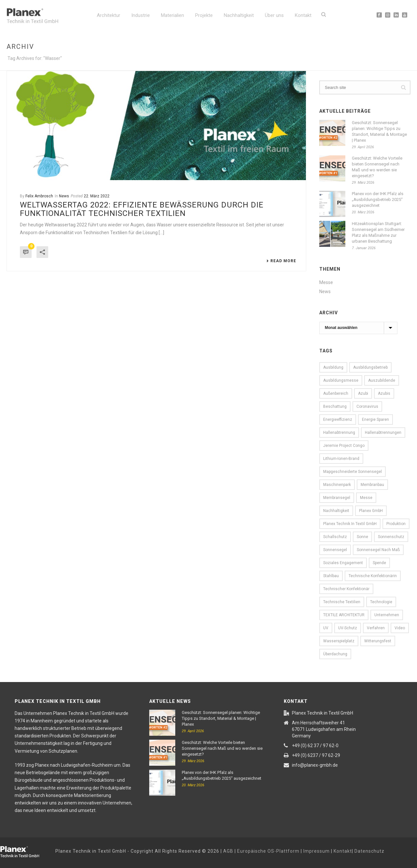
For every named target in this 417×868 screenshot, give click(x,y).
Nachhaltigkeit (239, 15)
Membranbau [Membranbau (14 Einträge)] (372, 485)
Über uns (274, 15)
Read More (281, 261)
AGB (228, 851)
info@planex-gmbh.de (315, 765)
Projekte (204, 15)
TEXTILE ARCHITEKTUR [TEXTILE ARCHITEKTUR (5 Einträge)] (344, 615)
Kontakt (303, 15)
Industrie (141, 15)
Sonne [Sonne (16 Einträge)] (362, 537)
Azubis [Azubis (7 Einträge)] (384, 393)
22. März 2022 (97, 196)
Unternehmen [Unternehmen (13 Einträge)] (387, 615)
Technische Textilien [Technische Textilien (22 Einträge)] (342, 602)
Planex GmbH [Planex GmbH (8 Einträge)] (371, 511)
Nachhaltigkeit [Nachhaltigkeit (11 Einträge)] (336, 511)
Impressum (316, 851)
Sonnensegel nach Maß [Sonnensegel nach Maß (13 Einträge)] (378, 550)
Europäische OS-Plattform (268, 851)
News (64, 196)
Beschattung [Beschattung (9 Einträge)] (335, 406)
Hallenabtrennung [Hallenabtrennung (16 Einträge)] (339, 433)
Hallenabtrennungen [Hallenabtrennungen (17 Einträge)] (383, 433)
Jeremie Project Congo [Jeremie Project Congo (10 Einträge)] (344, 446)
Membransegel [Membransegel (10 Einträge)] (337, 498)
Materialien (173, 15)
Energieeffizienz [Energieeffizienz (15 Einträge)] (338, 420)
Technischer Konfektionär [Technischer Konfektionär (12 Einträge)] (346, 589)
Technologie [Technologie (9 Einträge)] (381, 602)
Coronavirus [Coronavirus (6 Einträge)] (367, 406)
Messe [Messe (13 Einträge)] (366, 498)
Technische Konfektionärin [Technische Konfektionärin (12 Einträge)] (373, 576)
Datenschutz (369, 851)
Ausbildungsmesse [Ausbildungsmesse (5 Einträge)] (341, 380)
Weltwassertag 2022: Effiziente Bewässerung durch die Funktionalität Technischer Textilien (142, 209)
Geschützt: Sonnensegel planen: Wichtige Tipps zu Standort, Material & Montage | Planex (379, 131)
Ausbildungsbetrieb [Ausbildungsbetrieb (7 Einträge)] (370, 367)
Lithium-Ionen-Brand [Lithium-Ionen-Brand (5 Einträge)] (341, 459)
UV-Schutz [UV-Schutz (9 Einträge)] (348, 628)
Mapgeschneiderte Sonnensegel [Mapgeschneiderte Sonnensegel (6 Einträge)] (352, 472)
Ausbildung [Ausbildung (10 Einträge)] (333, 367)
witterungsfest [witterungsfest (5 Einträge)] (378, 641)
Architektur (108, 15)
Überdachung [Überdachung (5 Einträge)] (335, 654)
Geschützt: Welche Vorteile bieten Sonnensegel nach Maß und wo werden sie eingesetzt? (377, 167)
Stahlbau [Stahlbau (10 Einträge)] (331, 576)
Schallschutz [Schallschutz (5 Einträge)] (335, 537)
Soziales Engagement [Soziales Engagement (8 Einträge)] (343, 563)
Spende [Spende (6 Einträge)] (379, 563)
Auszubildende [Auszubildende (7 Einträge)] (382, 380)
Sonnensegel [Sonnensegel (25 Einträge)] (335, 550)
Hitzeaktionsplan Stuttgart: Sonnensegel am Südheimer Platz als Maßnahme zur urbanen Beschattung (378, 232)
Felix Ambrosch (39, 196)
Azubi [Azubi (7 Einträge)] (363, 393)
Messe (326, 282)
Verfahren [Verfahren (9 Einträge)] (376, 628)
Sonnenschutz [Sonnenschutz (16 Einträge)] (391, 537)
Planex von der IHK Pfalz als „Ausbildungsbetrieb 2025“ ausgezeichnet (378, 199)
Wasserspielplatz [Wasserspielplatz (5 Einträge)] (339, 641)
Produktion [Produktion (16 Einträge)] (396, 524)
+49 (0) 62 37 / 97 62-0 (315, 746)
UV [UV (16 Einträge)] (326, 628)
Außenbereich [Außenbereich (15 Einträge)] (336, 393)
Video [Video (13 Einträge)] (400, 628)
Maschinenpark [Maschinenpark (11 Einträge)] (337, 485)
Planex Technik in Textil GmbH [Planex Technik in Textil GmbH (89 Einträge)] (350, 524)
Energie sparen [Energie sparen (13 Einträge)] (375, 420)
